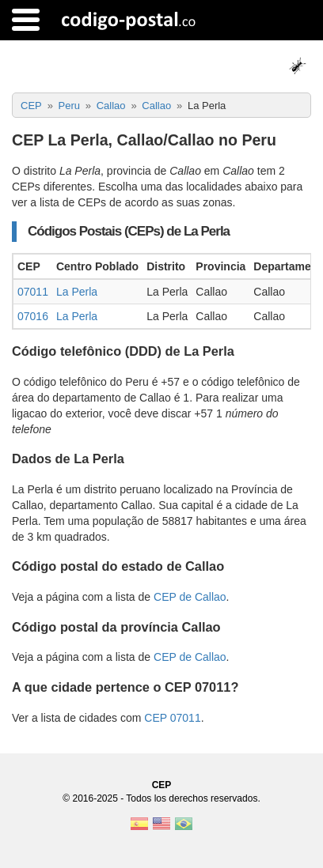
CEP (162, 785)
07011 (33, 292)
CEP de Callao (190, 597)
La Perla (77, 292)
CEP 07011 (172, 718)
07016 (33, 316)
